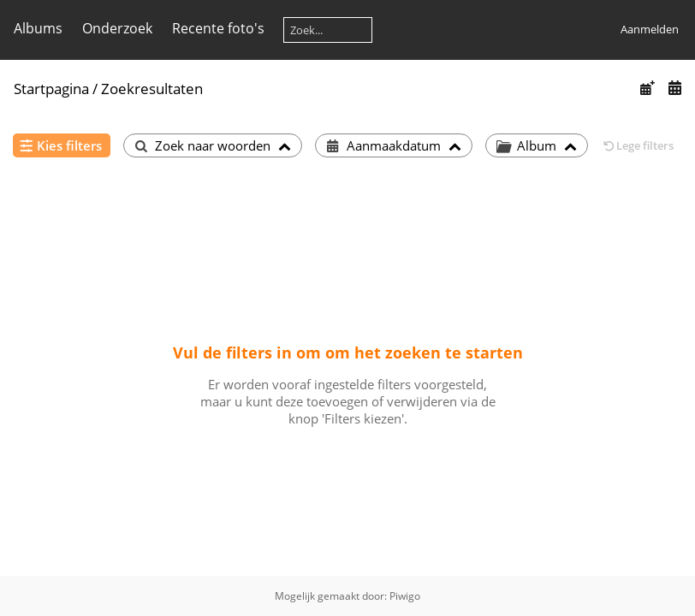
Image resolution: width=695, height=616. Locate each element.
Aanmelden (650, 29)
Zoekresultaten (152, 89)
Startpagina (51, 89)
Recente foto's (218, 28)
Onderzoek (117, 28)
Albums (38, 28)
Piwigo (405, 596)
